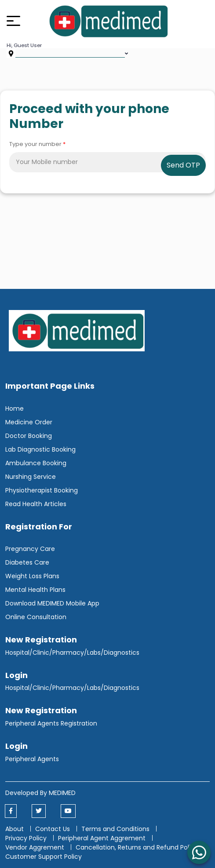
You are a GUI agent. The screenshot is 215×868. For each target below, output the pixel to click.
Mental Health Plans (35, 590)
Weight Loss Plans (32, 576)
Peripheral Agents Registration (51, 723)
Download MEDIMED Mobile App (52, 603)
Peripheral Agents (32, 759)
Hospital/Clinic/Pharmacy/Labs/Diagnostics (72, 653)
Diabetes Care (27, 562)
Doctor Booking (29, 436)
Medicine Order (29, 422)
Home (15, 408)
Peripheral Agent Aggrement (103, 838)
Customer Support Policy (44, 857)
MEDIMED (62, 793)
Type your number (37, 144)
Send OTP (183, 165)
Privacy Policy (26, 838)
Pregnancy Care (30, 549)
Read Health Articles (36, 504)
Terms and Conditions (115, 829)
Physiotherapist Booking (42, 490)
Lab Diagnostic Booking (40, 449)
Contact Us (53, 829)
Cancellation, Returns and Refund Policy (138, 847)
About (15, 829)
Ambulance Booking (36, 463)
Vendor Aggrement (36, 847)
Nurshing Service (31, 477)
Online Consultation (36, 617)
